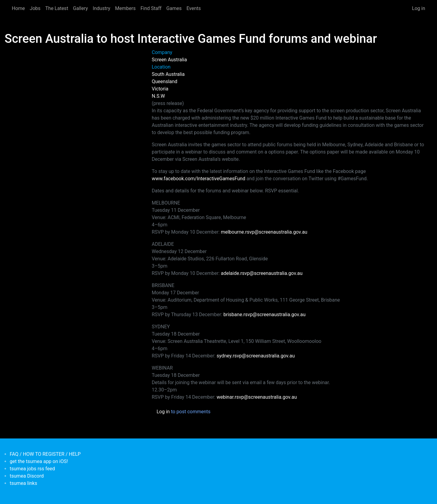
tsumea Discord (27, 476)
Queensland (164, 81)
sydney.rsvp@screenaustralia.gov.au (256, 356)
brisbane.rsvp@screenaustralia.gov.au (264, 315)
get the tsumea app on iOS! (39, 461)
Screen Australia (169, 60)
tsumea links (23, 483)
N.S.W (158, 96)
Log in (419, 8)
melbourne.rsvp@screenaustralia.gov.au (264, 232)
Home (18, 8)
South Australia (168, 74)
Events (193, 8)
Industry (102, 8)
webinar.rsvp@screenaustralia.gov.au (257, 397)
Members (125, 8)
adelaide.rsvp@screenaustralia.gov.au (262, 273)
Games (174, 8)
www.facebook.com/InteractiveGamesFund (198, 179)
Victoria (160, 89)
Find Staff (151, 8)
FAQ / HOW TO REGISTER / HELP (45, 454)
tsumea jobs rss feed (32, 469)
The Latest (57, 8)
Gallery (81, 8)
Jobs (35, 8)
